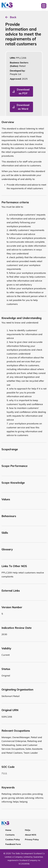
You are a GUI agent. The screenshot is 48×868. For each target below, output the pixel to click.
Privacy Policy (32, 839)
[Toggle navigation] (44, 5)
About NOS (31, 835)
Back (13, 17)
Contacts (10, 835)
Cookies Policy (13, 839)
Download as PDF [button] (23, 91)
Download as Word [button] (23, 107)
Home (8, 830)
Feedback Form (13, 844)
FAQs (28, 830)
